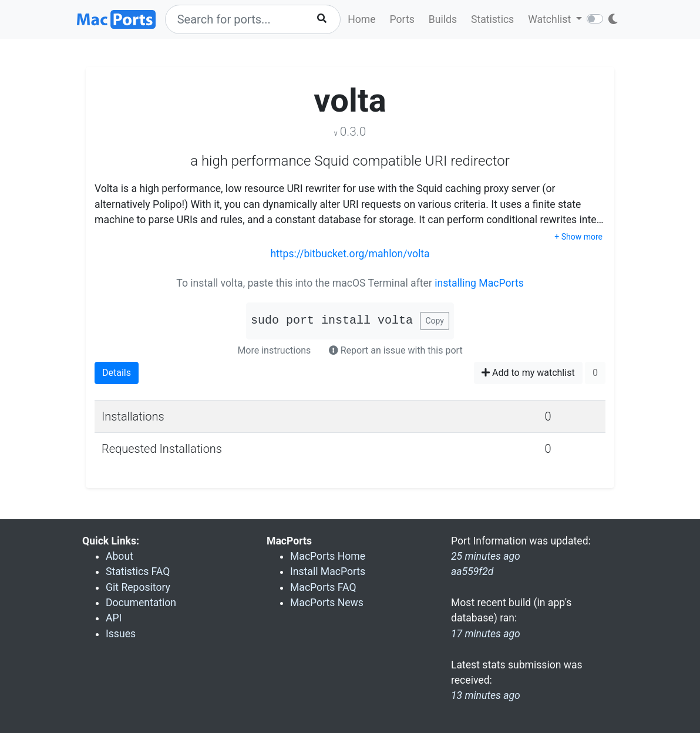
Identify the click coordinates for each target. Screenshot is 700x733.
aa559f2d (472, 571)
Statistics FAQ (138, 571)
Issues (121, 634)
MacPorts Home (328, 556)
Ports (402, 19)
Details (117, 373)
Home (361, 19)
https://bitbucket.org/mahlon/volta (350, 254)
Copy (435, 321)
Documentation (141, 603)
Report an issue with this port (396, 350)
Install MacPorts (328, 571)
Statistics (492, 19)
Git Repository (138, 587)
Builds (443, 19)
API (114, 618)
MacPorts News (327, 603)
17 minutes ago (486, 634)
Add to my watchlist (528, 373)
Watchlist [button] (551, 19)
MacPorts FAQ (323, 587)
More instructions (274, 350)
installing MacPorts (479, 283)
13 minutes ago (486, 695)
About (120, 556)
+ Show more (578, 237)
